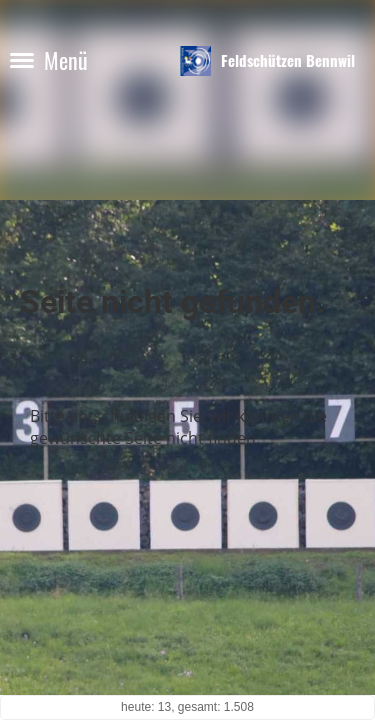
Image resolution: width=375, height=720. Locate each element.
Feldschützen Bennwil (288, 60)
